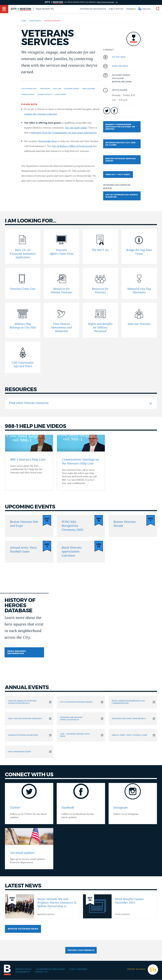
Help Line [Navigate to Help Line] (57, 89)
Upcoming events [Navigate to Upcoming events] (72, 89)
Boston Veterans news (23, 929)
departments (35, 21)
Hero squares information (17, 652)
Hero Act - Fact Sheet (118, 175)
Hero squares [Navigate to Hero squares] (89, 89)
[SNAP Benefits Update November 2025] (120, 906)
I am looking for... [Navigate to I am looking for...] (29, 89)
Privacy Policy (24, 969)
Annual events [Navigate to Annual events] (28, 94)
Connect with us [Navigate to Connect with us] (45, 94)
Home (24, 21)
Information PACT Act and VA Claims (120, 144)
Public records (78, 969)
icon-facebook (114, 111)
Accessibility (23, 972)
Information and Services (93, 9)
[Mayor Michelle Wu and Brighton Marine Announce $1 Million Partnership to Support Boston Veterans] (42, 906)
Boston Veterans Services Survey (121, 160)
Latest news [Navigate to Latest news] (60, 94)
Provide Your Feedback (81, 950)
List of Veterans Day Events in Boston (122, 196)
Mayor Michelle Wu (45, 9)
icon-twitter (107, 111)
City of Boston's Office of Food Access (72, 146)
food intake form (48, 141)
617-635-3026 (119, 57)
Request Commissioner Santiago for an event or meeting (120, 127)
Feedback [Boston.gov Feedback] (131, 9)
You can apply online (76, 128)
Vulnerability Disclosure (51, 969)
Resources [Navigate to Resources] (45, 89)
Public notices (116, 9)
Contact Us (41, 972)
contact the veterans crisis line (41, 114)
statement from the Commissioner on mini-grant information (64, 133)
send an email (120, 66)
